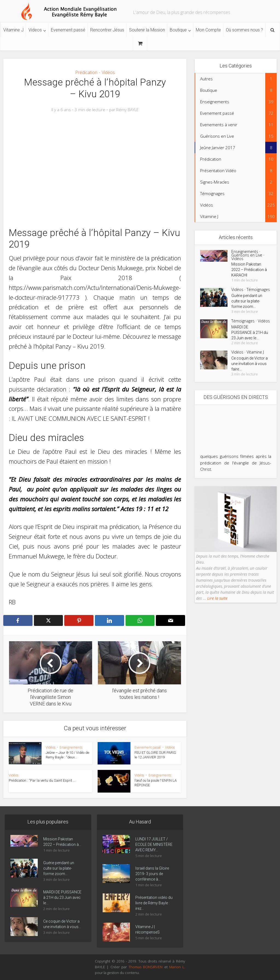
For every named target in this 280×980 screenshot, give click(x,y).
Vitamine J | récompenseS (148, 929)
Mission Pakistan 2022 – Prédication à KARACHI (249, 270)
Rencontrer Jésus (107, 30)
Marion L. (177, 967)
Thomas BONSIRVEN (145, 967)
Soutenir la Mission (147, 30)
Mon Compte (208, 30)
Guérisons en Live (247, 255)
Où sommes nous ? (244, 30)
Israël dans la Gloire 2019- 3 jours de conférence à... (152, 874)
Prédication (86, 72)
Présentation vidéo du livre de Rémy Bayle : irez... (154, 903)
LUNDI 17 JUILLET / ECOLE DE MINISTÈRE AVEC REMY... (154, 844)
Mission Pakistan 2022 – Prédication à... (62, 842)
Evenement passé (68, 30)
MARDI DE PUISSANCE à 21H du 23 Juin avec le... (250, 332)
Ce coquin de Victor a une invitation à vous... (62, 924)
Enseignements (71, 747)
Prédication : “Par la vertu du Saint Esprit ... (42, 780)
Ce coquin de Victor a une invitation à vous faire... (250, 364)
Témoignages (258, 289)
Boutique (178, 30)
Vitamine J (13, 30)
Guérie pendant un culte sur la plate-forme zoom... (247, 301)
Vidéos (108, 72)
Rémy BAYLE (127, 110)
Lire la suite (217, 598)
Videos (35, 30)
